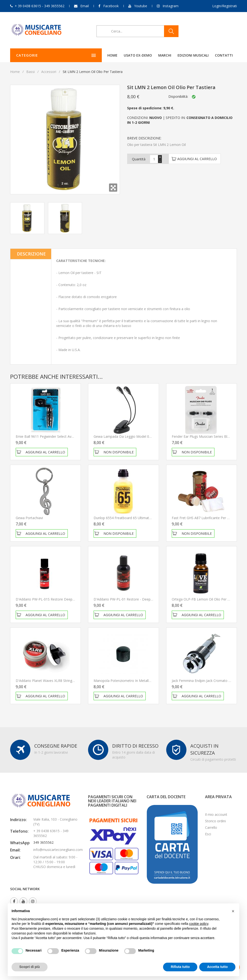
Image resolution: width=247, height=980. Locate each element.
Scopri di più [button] (30, 967)
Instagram (171, 6)
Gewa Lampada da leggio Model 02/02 (125, 436)
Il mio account (216, 814)
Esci (208, 834)
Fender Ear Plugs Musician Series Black (202, 436)
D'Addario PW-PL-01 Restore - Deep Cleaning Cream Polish (140, 599)
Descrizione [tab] (31, 254)
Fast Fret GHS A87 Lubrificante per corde (204, 518)
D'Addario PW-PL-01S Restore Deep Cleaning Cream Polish (62, 599)
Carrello (211, 827)
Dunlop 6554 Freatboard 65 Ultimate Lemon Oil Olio (134, 518)
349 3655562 (43, 842)
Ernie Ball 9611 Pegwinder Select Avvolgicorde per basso (60, 436)
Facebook (111, 6)
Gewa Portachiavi (29, 518)
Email (85, 6)
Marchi (133, 55)
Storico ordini (215, 821)
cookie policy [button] (199, 924)
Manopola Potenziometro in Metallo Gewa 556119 (133, 681)
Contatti (192, 55)
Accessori (49, 72)
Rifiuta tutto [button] (180, 967)
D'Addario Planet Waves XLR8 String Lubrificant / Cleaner (60, 681)
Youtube (141, 6)
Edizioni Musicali (162, 55)
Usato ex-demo (106, 55)
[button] (233, 911)
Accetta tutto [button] (217, 967)
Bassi (31, 72)
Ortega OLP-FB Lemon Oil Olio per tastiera (206, 599)
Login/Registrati (225, 6)
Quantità (139, 159)
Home (81, 55)
